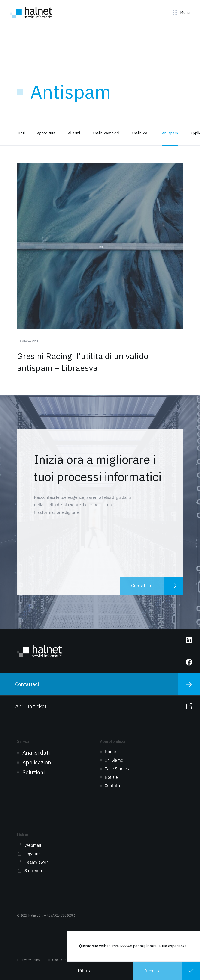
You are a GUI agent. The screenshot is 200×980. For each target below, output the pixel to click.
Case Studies (117, 769)
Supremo (33, 871)
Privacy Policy (30, 960)
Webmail (33, 845)
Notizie (111, 777)
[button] (100, 971)
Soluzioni (34, 772)
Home (110, 752)
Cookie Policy (62, 960)
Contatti (112, 786)
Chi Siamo (114, 760)
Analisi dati (36, 752)
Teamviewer (36, 862)
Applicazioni (37, 762)
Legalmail (34, 854)
